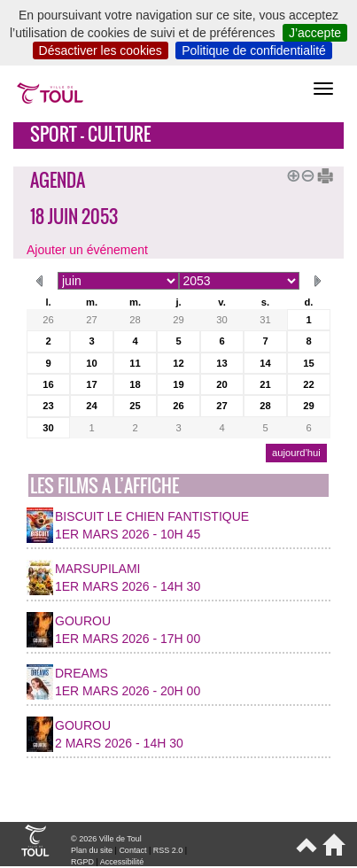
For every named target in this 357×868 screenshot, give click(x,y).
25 (135, 406)
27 (91, 320)
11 (135, 363)
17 (91, 384)
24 (91, 406)
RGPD (82, 862)
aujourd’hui (296, 453)
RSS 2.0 (168, 850)
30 (221, 320)
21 (265, 384)
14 (265, 363)
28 (135, 320)
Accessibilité (122, 862)
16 (48, 384)
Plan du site (92, 850)
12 (178, 363)
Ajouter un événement (87, 250)
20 (221, 384)
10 (91, 363)
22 (308, 384)
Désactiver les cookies (101, 50)
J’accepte (315, 33)
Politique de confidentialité (254, 50)
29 (178, 320)
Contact (132, 850)
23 (48, 406)
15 (308, 363)
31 (265, 320)
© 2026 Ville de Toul (106, 839)
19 (178, 384)
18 (135, 384)
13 (221, 363)
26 (48, 320)
